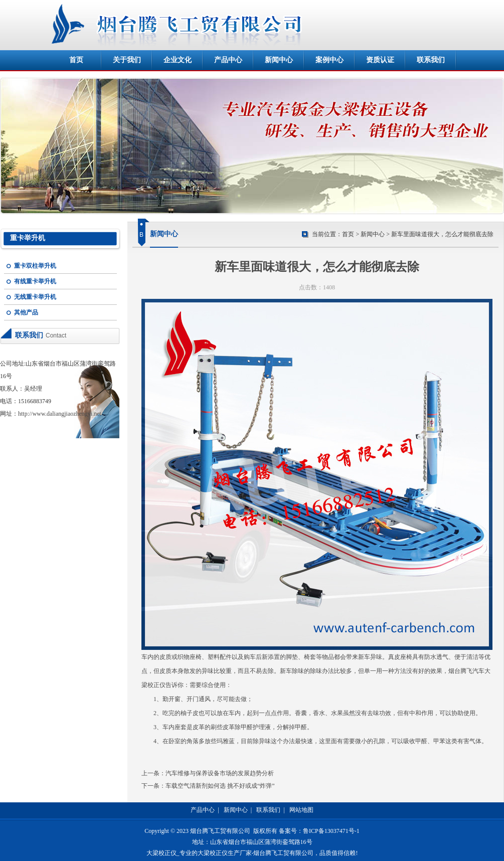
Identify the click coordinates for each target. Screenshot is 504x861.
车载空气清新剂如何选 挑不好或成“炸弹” (220, 786)
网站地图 (301, 810)
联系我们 (431, 60)
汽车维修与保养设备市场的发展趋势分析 (220, 773)
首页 (76, 60)
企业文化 (178, 60)
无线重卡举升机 (35, 297)
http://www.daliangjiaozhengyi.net (60, 414)
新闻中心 (279, 60)
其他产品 (26, 312)
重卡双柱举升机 (35, 266)
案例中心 (329, 60)
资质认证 (380, 60)
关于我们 (127, 60)
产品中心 (228, 60)
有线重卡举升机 (35, 281)
